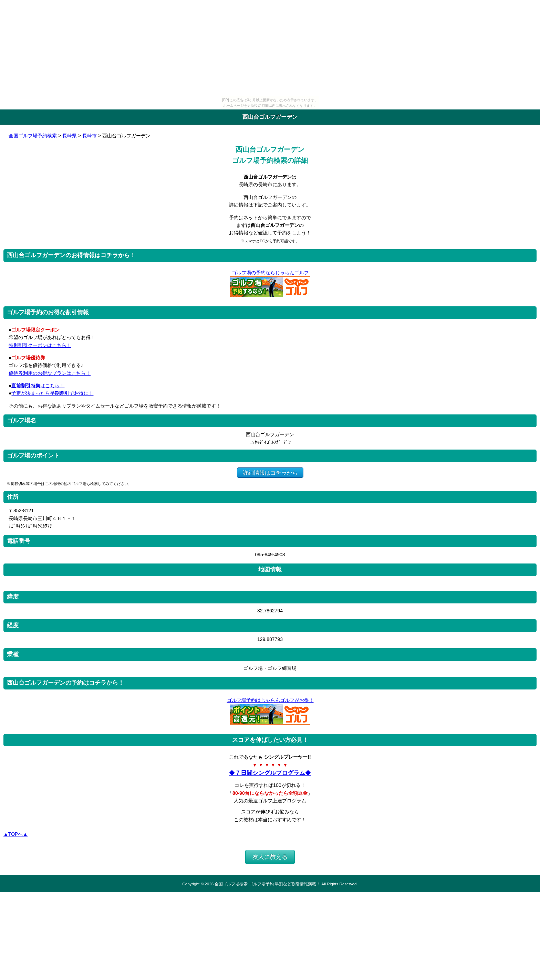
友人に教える (270, 857)
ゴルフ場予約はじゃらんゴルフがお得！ (270, 700)
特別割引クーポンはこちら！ (40, 345)
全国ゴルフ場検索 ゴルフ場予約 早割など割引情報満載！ (267, 884)
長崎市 (90, 136)
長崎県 (70, 136)
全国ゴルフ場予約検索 (33, 136)
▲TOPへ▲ (15, 834)
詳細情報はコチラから (270, 472)
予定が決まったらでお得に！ (52, 393)
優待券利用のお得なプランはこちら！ (50, 373)
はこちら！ (38, 386)
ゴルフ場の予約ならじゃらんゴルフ (270, 273)
